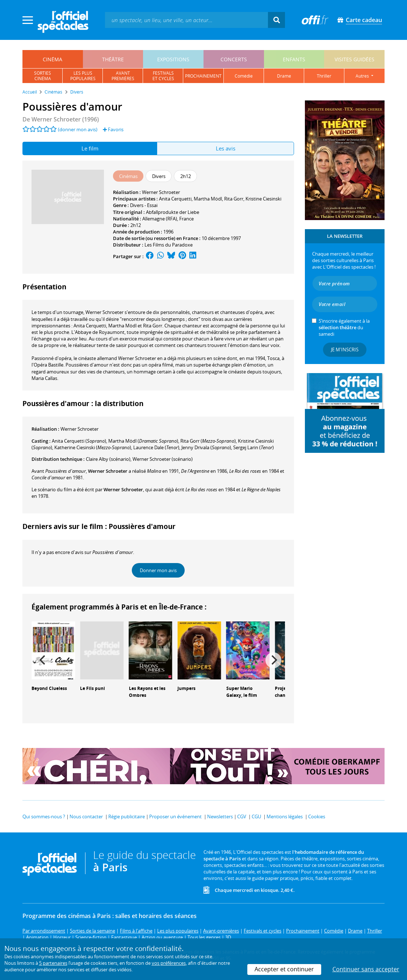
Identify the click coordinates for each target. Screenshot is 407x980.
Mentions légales (285, 816)
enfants (294, 59)
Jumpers (186, 688)
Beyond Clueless (49, 688)
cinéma (53, 59)
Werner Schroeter (161, 192)
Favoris (113, 129)
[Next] (273, 660)
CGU (256, 816)
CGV (242, 816)
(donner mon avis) (78, 129)
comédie (244, 76)
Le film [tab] (90, 148)
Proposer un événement (175, 816)
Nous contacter (86, 816)
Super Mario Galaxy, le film (242, 692)
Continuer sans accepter (366, 969)
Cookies (317, 816)
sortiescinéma (43, 76)
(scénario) (108, 459)
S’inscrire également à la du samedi (344, 327)
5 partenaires (53, 963)
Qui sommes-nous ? (44, 816)
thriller (324, 76)
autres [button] (363, 76)
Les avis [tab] (226, 148)
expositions (173, 59)
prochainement (203, 76)
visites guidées (354, 59)
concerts (234, 59)
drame (284, 76)
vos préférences (169, 963)
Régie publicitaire (127, 816)
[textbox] (186, 20)
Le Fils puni (93, 688)
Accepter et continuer (284, 969)
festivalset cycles (163, 76)
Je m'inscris (345, 350)
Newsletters (220, 816)
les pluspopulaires (83, 76)
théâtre (113, 59)
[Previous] (43, 660)
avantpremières (123, 76)
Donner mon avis (158, 570)
